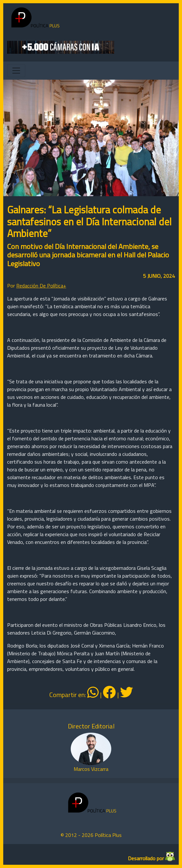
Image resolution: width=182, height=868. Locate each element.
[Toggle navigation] (16, 71)
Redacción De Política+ (41, 286)
